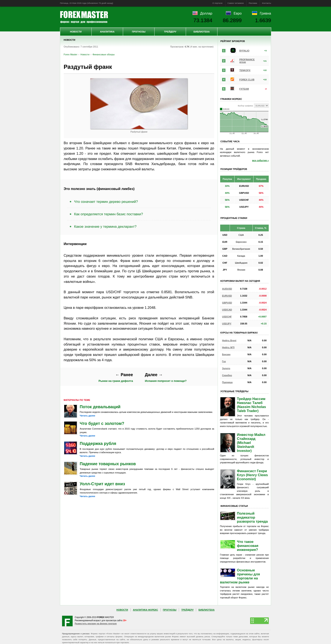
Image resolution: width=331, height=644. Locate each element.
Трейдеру (170, 32)
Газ (224, 361)
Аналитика (107, 32)
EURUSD (227, 296)
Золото (226, 368)
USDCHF (227, 317)
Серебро (227, 375)
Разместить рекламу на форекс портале (96, 624)
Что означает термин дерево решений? (106, 202)
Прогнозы (139, 32)
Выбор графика (245, 106)
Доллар (206, 13)
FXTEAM (244, 89)
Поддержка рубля (98, 443)
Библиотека (202, 32)
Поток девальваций (100, 407)
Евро (238, 13)
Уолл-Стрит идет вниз (102, 484)
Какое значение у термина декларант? (105, 226)
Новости (76, 32)
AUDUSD (227, 289)
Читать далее (87, 416)
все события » (260, 160)
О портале (217, 3)
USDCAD (227, 310)
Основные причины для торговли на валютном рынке (240, 576)
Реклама (253, 3)
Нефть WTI (228, 347)
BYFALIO (244, 51)
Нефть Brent (229, 340)
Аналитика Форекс (146, 610)
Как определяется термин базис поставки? (109, 214)
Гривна (265, 13)
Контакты (267, 3)
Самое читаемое (236, 3)
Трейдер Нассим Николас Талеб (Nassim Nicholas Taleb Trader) (251, 405)
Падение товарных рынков (108, 464)
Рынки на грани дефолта (116, 378)
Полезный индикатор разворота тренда (252, 517)
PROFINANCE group (247, 61)
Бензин (226, 354)
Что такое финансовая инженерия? (248, 546)
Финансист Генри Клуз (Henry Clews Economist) (252, 475)
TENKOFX (245, 70)
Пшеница (227, 382)
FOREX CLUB (247, 80)
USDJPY (227, 324)
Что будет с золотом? (102, 423)
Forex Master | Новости (84, 17)
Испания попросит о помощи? (166, 378)
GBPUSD (227, 303)
